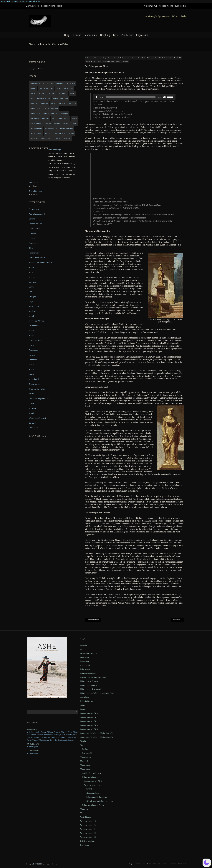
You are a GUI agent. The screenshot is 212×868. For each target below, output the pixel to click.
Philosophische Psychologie (91, 689)
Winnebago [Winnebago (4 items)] (34, 138)
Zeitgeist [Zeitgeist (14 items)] (57, 138)
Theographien (35, 384)
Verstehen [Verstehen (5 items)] (49, 133)
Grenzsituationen (93, 793)
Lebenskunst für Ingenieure (97, 797)
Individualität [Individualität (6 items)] (51, 93)
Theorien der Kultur (91, 61)
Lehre (31, 287)
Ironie (31, 267)
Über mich (84, 761)
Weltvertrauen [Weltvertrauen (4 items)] (61, 133)
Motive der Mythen (37, 321)
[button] (207, 863)
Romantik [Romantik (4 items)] (66, 123)
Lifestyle (32, 297)
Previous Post (93, 620)
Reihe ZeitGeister (87, 701)
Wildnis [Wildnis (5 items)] (71, 133)
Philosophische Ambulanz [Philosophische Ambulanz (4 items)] (40, 118)
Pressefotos (85, 697)
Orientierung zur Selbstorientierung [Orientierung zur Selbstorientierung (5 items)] (44, 113)
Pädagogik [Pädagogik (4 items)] (47, 123)
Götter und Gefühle (37, 258)
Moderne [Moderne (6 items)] (45, 103)
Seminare (84, 709)
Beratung (105, 35)
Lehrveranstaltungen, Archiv (93, 805)
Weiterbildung (86, 817)
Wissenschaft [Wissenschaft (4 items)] (46, 138)
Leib (31, 292)
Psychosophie (35, 350)
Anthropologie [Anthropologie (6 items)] (48, 83)
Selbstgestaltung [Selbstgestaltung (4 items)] (51, 128)
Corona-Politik (142, 58)
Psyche (32, 345)
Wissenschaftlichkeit (109, 61)
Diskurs (149, 58)
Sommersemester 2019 (93, 781)
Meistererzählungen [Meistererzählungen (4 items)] (60, 98)
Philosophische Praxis (89, 685)
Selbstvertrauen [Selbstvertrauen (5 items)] (36, 133)
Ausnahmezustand (116, 58)
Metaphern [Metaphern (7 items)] (34, 103)
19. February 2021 (92, 58)
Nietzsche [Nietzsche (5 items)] (72, 103)
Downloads (85, 657)
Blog (67, 35)
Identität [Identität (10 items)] (41, 93)
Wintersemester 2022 (88, 833)
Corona (124, 58)
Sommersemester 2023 (89, 725)
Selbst (83, 705)
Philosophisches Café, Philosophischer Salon (97, 693)
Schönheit (33, 360)
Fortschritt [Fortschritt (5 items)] (71, 83)
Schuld (32, 365)
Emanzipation (35, 243)
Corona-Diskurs (132, 58)
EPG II (89, 789)
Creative (32, 233)
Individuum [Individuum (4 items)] (63, 93)
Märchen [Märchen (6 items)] (63, 103)
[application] (134, 97)
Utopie (100, 61)
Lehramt (32, 282)
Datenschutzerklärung (89, 653)
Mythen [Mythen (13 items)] (54, 103)
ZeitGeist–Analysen (88, 841)
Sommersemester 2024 (89, 729)
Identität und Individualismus (41, 263)
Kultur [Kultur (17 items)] (72, 93)
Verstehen (84, 809)
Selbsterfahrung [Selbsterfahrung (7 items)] (36, 128)
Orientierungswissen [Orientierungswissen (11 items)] (50, 108)
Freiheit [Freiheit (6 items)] (33, 88)
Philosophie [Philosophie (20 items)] (64, 113)
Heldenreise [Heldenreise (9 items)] (68, 88)
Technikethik (178, 58)
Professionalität (168, 58)
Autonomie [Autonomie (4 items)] (60, 83)
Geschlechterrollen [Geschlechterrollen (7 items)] (46, 88)
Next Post (177, 620)
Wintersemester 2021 (88, 829)
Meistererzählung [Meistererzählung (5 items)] (44, 98)
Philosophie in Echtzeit (89, 681)
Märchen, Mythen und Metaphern (93, 677)
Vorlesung (33, 408)
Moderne (155, 58)
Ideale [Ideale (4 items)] (33, 93)
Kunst (31, 272)
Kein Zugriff (85, 665)
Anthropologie (105, 58)
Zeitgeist (118, 61)
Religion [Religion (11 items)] (57, 123)
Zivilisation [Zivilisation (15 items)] (66, 138)
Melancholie (34, 306)
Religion (32, 355)
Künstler (32, 277)
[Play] (97, 97)
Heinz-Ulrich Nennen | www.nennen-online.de (20, 1)
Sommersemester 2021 (89, 717)
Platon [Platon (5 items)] (54, 118)
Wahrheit (33, 413)
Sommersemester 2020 (89, 713)
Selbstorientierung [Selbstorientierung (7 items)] (66, 128)
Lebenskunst (91, 35)
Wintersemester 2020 (88, 825)
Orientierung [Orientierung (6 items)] (35, 108)
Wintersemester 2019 (88, 821)
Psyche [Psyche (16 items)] (74, 118)
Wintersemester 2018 (92, 785)
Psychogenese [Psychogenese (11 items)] (36, 123)
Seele (31, 374)
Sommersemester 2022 (89, 721)
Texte (116, 35)
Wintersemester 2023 (88, 837)
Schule (32, 369)
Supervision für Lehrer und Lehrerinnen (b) (97, 737)
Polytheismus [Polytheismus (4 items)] (64, 118)
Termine (76, 35)
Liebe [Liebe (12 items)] (32, 98)
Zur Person (127, 35)
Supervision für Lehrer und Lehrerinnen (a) (97, 733)
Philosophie (34, 326)
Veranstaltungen (86, 765)
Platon (32, 331)
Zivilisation (125, 61)
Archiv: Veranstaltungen (92, 773)
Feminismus (34, 253)
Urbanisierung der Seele (39, 399)
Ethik (31, 248)
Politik (31, 335)
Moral (161, 58)
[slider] (131, 97)
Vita (82, 813)
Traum (32, 394)
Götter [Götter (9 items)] (58, 88)
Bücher (85, 749)
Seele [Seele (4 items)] (74, 123)
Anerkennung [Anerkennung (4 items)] (35, 83)
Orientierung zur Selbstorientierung (100, 801)
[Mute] (164, 97)
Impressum (142, 35)
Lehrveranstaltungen (88, 673)
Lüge (31, 301)
